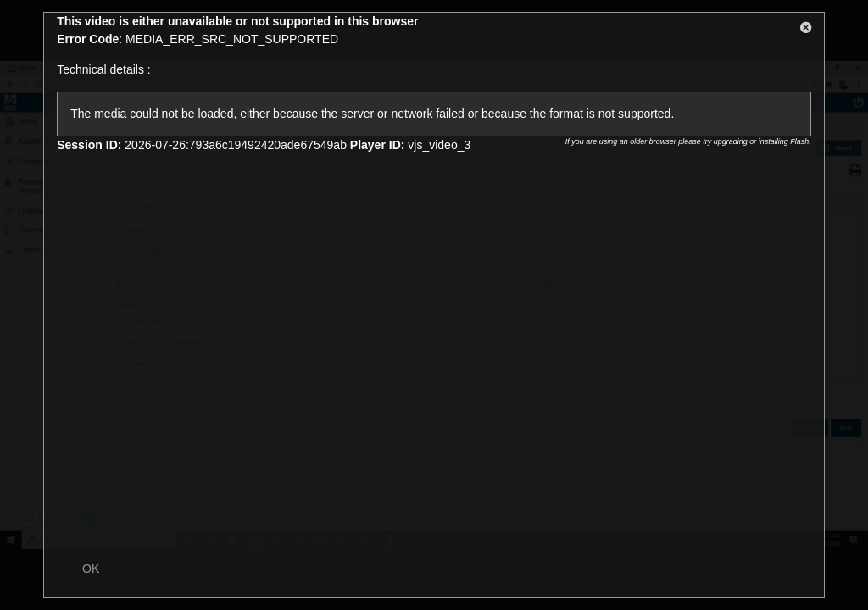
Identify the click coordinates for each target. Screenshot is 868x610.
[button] (806, 30)
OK (91, 568)
